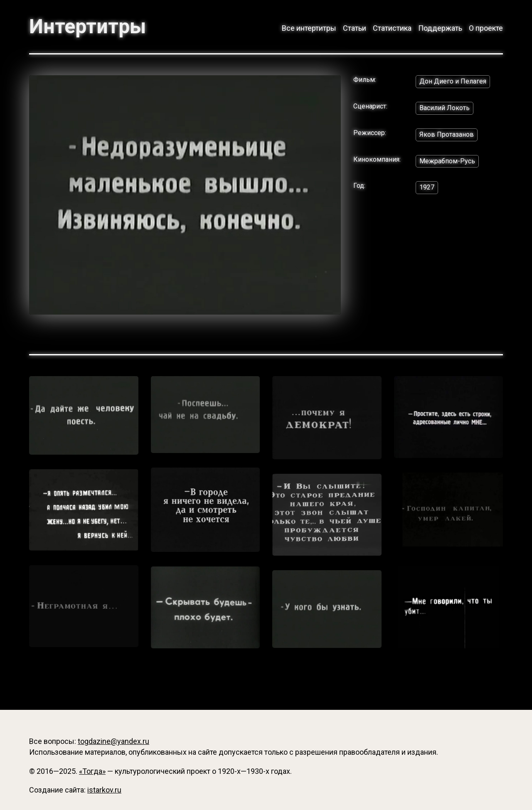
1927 (427, 187)
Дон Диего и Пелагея (453, 81)
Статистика (392, 28)
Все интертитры (309, 28)
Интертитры (87, 27)
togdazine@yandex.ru (113, 741)
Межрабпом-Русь (447, 161)
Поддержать (440, 28)
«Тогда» (92, 771)
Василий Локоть (445, 108)
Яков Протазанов (447, 134)
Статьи (355, 28)
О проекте (486, 28)
